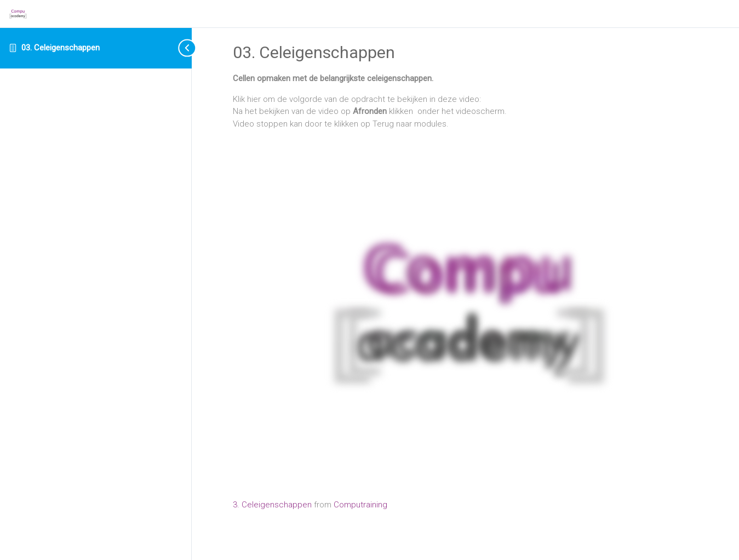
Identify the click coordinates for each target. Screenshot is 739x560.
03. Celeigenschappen (61, 48)
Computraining (360, 505)
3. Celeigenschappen (273, 505)
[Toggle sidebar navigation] (178, 48)
